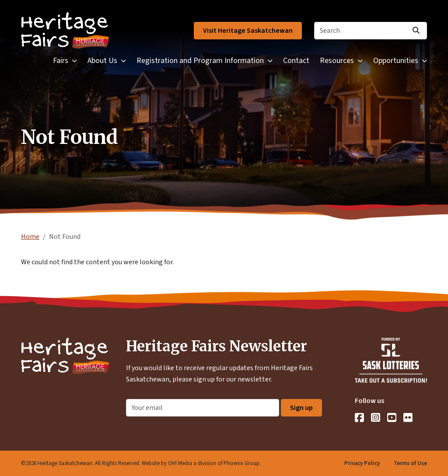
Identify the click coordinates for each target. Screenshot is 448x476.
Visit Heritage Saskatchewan (248, 31)
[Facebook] (359, 418)
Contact (296, 61)
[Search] (371, 31)
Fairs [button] (61, 61)
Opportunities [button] (396, 61)
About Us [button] (102, 61)
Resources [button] (337, 61)
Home (30, 237)
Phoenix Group (241, 463)
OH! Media (180, 463)
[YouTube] (392, 418)
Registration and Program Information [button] (200, 61)
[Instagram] (376, 418)
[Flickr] (408, 418)
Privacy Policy (362, 463)
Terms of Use (410, 463)
